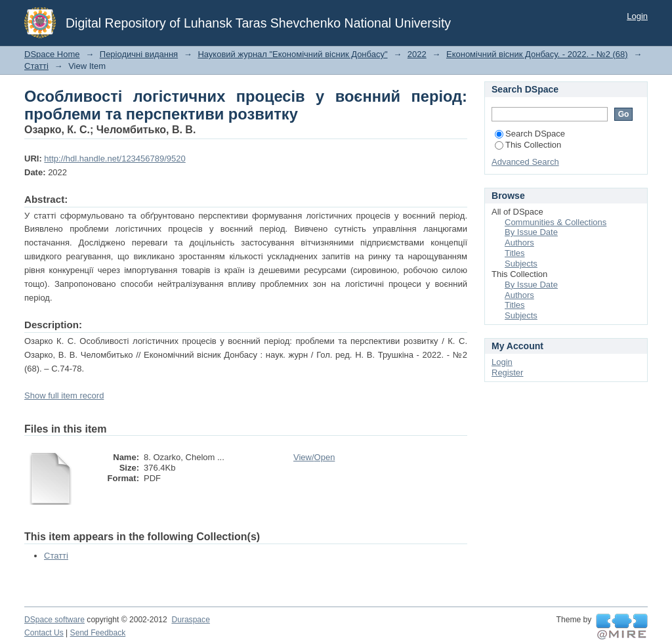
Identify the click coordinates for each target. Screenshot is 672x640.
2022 (417, 54)
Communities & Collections (556, 222)
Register (507, 373)
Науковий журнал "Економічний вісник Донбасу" (292, 54)
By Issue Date (531, 232)
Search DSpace (530, 134)
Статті (36, 66)
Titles (515, 253)
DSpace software (54, 620)
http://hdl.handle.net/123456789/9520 (115, 159)
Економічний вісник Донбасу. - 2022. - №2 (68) (537, 54)
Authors (519, 243)
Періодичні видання (139, 54)
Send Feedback (98, 633)
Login (637, 16)
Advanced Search (525, 162)
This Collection (528, 145)
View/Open (314, 457)
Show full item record (64, 395)
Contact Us (44, 633)
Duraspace (190, 620)
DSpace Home (52, 54)
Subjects (521, 264)
